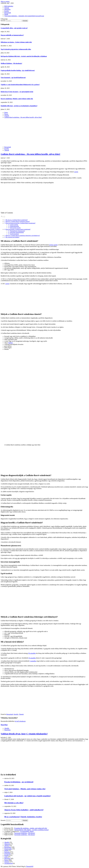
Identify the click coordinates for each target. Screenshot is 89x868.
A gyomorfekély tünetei (27, 831)
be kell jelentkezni (20, 721)
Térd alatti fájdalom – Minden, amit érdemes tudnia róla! (25, 789)
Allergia (7, 846)
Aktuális (7, 728)
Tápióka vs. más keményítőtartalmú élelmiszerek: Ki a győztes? (20, 85)
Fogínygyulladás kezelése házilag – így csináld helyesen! (18, 70)
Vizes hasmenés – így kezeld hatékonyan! (13, 78)
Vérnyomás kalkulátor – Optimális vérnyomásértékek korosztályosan (24, 16)
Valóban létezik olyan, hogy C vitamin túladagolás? (24, 734)
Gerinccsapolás (14, 225)
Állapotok (7, 844)
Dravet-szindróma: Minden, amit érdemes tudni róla (17, 99)
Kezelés (7, 11)
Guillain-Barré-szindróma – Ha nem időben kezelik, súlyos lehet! (30, 154)
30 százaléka (32, 658)
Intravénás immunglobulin (17, 232)
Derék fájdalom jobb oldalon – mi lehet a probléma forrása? (32, 830)
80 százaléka (32, 653)
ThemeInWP (30, 866)
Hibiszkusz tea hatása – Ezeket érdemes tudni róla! (16, 42)
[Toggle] (4, 217)
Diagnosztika (8, 849)
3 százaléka (33, 661)
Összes (6, 860)
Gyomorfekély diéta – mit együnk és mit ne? (14, 28)
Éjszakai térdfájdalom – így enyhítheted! (19, 782)
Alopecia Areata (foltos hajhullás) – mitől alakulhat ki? (24, 810)
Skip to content (5, 1)
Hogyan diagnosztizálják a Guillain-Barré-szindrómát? (20, 223)
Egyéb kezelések (14, 234)
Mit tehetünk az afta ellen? (14, 803)
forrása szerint (53, 245)
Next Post (4, 725)
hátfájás (11, 343)
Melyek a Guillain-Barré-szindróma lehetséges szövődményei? (23, 235)
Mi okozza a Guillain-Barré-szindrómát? (17, 220)
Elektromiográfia (15, 226)
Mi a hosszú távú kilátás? (12, 237)
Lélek (6, 857)
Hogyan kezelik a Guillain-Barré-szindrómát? (18, 229)
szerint (76, 172)
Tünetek (7, 8)
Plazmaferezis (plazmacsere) (18, 231)
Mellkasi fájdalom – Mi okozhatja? (11, 63)
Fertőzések (7, 854)
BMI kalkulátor (9, 6)
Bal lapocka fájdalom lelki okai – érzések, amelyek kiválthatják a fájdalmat (24, 56)
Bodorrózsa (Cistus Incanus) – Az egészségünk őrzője (17, 92)
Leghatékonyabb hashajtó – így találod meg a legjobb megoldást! (28, 796)
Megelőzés (7, 9)
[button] (3, 217)
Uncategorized (8, 863)
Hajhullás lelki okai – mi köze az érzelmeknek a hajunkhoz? (19, 106)
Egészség (7, 852)
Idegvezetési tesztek (15, 228)
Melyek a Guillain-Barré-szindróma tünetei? (18, 221)
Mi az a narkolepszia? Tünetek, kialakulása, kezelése (23, 817)
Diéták (6, 14)
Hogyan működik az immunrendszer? (12, 35)
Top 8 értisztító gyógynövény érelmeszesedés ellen (16, 49)
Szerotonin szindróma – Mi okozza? (25, 833)
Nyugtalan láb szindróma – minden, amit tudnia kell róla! (31, 828)
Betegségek (8, 13)
